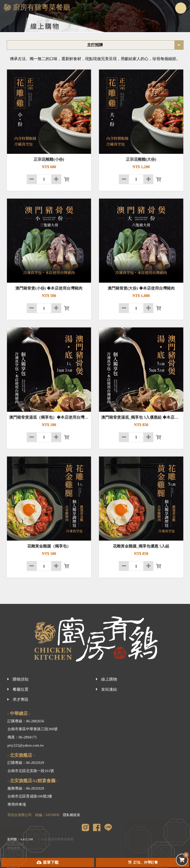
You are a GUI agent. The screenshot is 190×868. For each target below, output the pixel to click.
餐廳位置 (21, 689)
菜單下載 (51, 862)
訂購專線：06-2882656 (26, 721)
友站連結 (109, 689)
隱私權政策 (71, 815)
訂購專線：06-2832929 (26, 763)
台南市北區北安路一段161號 (31, 771)
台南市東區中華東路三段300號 (33, 729)
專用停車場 (17, 804)
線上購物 (109, 679)
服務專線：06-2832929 (26, 788)
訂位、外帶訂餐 (146, 862)
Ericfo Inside (16, 844)
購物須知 (21, 679)
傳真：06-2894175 (22, 737)
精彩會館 (14, 848)
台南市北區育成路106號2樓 (30, 796)
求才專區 (21, 699)
